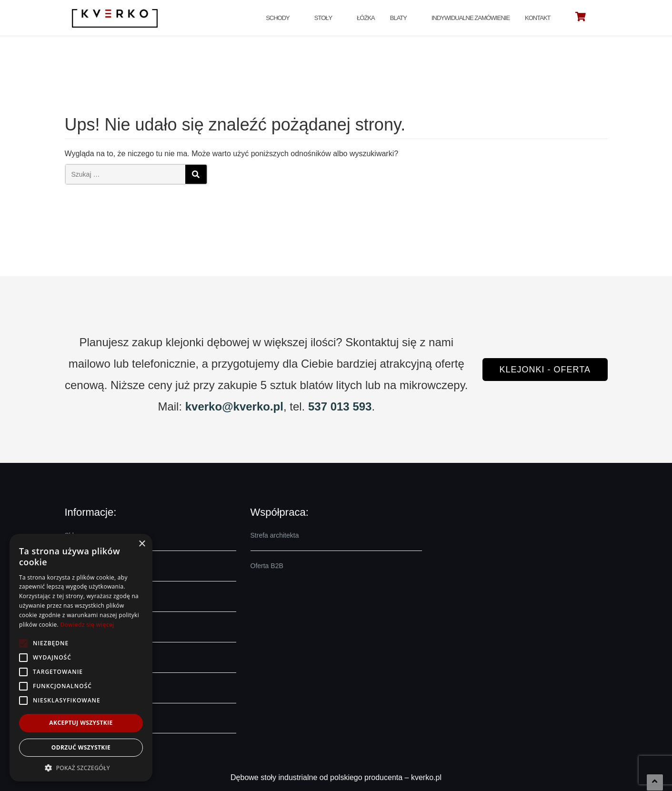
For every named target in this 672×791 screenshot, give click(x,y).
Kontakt (537, 18)
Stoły (323, 18)
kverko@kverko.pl (234, 406)
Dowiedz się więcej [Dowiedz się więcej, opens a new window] (87, 625)
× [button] (142, 544)
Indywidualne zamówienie (471, 18)
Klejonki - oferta (545, 370)
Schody (278, 18)
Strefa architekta (275, 535)
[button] (81, 767)
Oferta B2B (267, 566)
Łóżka (366, 18)
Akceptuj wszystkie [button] (81, 723)
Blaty (398, 18)
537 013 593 (340, 406)
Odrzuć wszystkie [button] (81, 747)
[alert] (81, 658)
